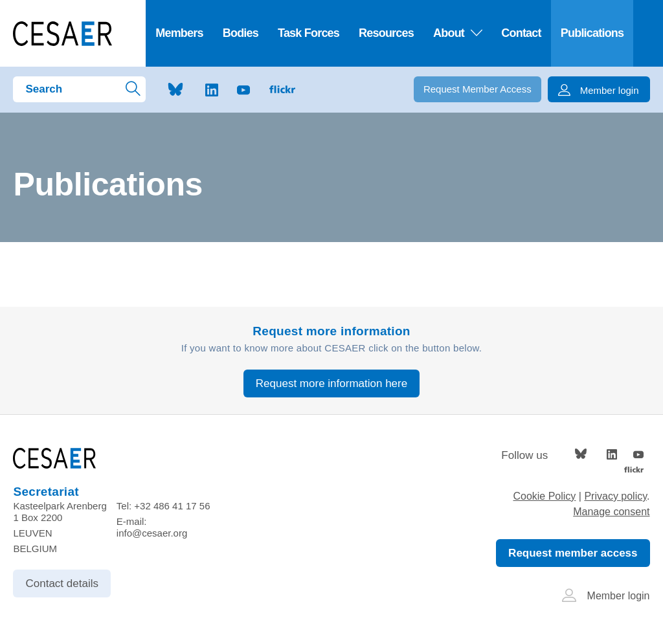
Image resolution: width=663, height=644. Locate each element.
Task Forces (309, 33)
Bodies (241, 33)
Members (179, 33)
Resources (386, 33)
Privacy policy (615, 496)
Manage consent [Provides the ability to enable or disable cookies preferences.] (611, 512)
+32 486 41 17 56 (172, 506)
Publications (592, 33)
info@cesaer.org (152, 533)
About (457, 33)
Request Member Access (478, 89)
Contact (521, 33)
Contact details (62, 583)
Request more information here (331, 383)
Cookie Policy (544, 496)
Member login (606, 596)
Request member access (573, 553)
